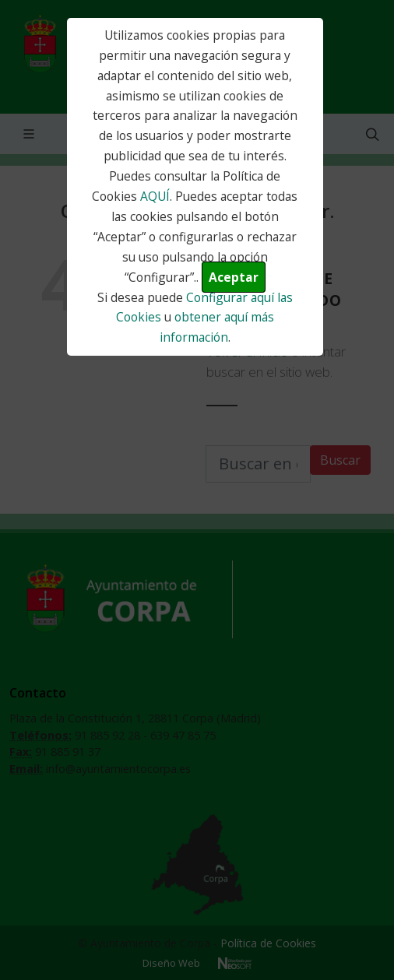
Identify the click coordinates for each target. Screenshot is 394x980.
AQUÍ (155, 196)
